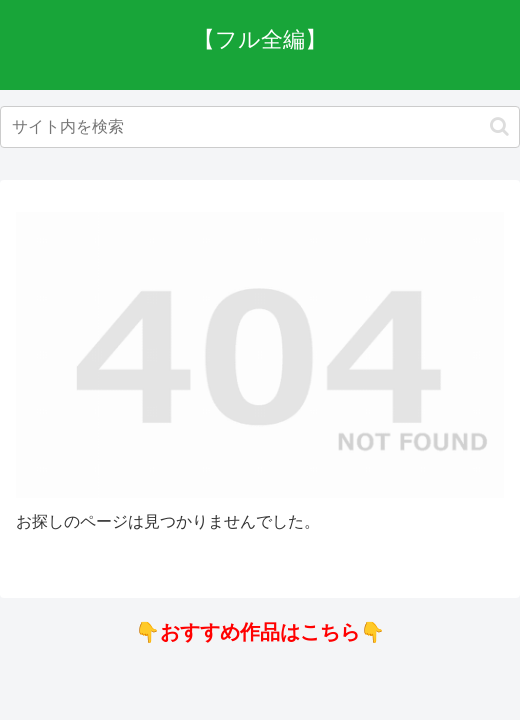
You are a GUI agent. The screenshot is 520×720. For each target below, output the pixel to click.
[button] (499, 126)
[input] (260, 127)
